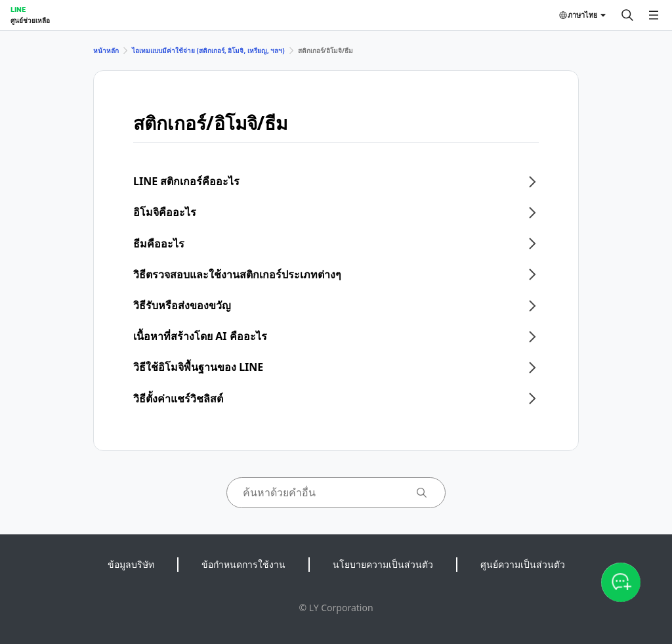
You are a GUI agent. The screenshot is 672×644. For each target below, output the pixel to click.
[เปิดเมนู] (654, 15)
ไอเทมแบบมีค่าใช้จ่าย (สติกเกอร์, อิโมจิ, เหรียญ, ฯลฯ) (208, 51)
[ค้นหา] (627, 15)
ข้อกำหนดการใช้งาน (243, 564)
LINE (18, 9)
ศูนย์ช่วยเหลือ (30, 20)
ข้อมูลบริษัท (131, 564)
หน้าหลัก (106, 51)
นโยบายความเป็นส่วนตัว (383, 564)
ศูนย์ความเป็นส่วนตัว (523, 564)
